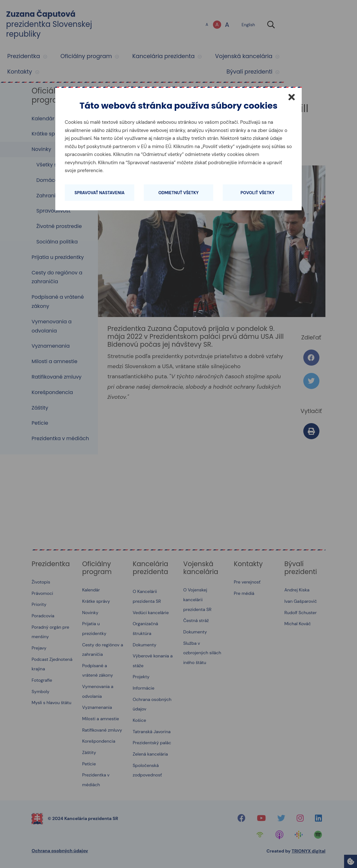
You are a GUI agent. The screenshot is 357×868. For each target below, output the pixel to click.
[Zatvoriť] (292, 97)
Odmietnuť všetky (178, 193)
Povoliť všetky (257, 193)
